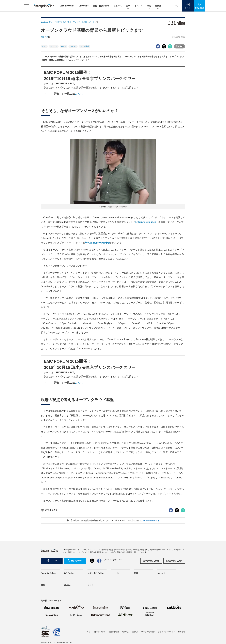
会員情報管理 (114, 632)
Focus (64, 46)
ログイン (51, 561)
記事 (128, 6)
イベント (138, 6)
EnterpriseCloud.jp (146, 222)
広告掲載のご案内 (174, 561)
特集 (149, 6)
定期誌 (158, 6)
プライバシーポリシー (167, 632)
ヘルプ (88, 632)
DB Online (84, 6)
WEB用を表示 (49, 510)
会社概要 (135, 632)
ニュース (118, 6)
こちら (79, 94)
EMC (44, 46)
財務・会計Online (101, 6)
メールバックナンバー (113, 560)
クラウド (54, 46)
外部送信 (182, 632)
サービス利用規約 (148, 632)
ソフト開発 (85, 46)
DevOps (73, 46)
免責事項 (125, 632)
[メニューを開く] (27, 6)
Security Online (67, 6)
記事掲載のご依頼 (151, 561)
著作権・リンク (99, 632)
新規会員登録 (74, 561)
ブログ (91, 585)
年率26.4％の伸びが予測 (97, 243)
